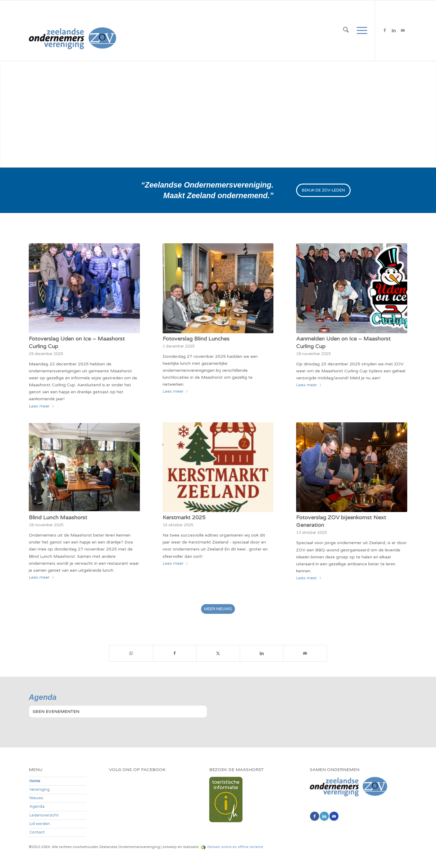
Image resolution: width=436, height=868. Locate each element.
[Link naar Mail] (403, 30)
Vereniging (40, 790)
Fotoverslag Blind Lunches (196, 339)
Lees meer (42, 406)
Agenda (37, 806)
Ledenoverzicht (44, 815)
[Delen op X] (218, 653)
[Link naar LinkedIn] (394, 30)
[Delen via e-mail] (305, 653)
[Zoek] (346, 31)
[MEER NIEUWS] (218, 609)
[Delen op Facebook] (175, 653)
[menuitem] (346, 31)
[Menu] (360, 31)
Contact (37, 832)
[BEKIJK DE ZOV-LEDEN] (323, 190)
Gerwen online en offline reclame (235, 847)
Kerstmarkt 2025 (184, 517)
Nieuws (36, 798)
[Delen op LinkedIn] (262, 653)
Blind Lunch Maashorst (58, 517)
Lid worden (40, 824)
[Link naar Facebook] (385, 30)
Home (35, 781)
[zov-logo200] (73, 31)
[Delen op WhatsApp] (131, 653)
